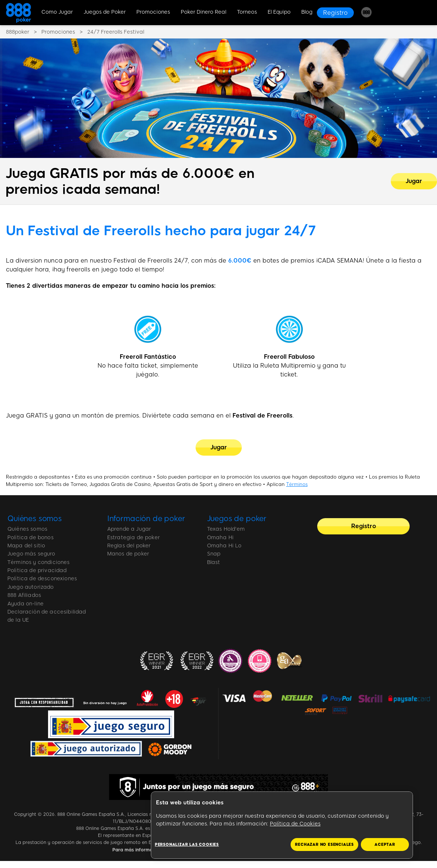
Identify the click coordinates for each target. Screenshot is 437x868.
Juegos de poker (237, 519)
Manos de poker (128, 554)
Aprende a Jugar (129, 529)
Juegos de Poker (105, 12)
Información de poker (146, 519)
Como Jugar (57, 12)
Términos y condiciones (39, 562)
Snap (214, 554)
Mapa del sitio (26, 546)
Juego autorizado (31, 587)
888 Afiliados (24, 595)
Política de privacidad (37, 570)
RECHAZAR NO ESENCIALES (324, 845)
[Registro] (335, 13)
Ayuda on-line (26, 604)
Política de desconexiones (42, 579)
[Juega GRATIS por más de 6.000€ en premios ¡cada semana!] (414, 181)
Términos (297, 484)
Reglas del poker (129, 546)
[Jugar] (219, 447)
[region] (282, 825)
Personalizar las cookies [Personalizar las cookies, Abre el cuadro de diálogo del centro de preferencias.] (187, 845)
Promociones (153, 12)
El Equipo (279, 12)
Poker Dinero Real (204, 12)
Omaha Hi (220, 538)
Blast (214, 562)
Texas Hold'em (226, 529)
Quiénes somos (35, 519)
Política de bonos (31, 538)
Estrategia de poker (133, 538)
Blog (307, 12)
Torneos (247, 12)
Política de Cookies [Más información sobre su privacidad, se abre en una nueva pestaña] (295, 824)
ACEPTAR (385, 845)
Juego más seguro (31, 554)
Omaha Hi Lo (224, 546)
